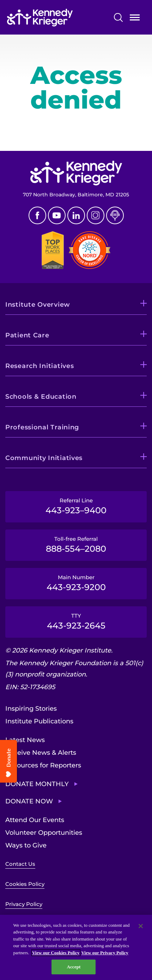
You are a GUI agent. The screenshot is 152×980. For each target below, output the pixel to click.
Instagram (96, 215)
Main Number (76, 583)
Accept (74, 967)
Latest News (25, 740)
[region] (76, 947)
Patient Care (27, 335)
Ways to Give (26, 845)
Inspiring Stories (31, 709)
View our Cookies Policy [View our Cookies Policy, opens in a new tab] (56, 953)
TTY (76, 621)
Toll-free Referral (76, 545)
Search (118, 17)
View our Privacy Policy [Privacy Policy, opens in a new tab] (105, 953)
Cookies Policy (25, 884)
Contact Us (20, 864)
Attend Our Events (35, 820)
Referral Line (76, 506)
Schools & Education (41, 397)
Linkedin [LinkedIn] (76, 215)
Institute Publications (39, 721)
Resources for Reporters (43, 765)
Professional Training (42, 427)
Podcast (115, 215)
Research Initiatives (39, 366)
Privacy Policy (24, 904)
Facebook (37, 215)
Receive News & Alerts (41, 753)
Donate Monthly (37, 784)
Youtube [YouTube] (57, 215)
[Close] (141, 926)
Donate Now (29, 801)
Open (135, 19)
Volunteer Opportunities (44, 833)
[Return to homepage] (55, 18)
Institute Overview (38, 305)
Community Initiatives (44, 458)
